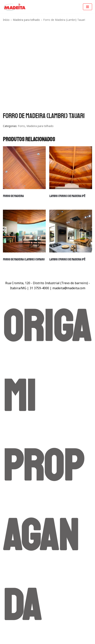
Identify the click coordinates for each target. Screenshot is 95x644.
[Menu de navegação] (88, 7)
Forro (21, 126)
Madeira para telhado (26, 20)
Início (6, 20)
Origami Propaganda (47, 466)
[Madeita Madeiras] (15, 7)
